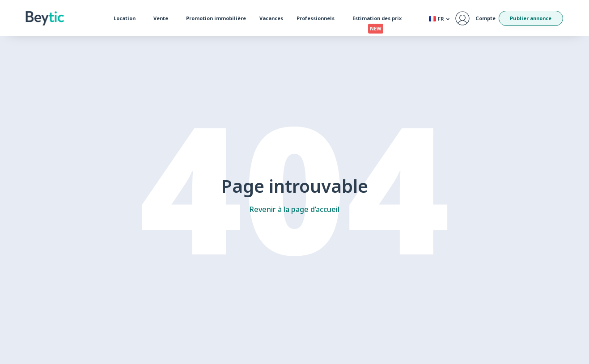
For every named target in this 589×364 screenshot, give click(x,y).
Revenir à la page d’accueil (294, 209)
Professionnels (318, 18)
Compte (485, 18)
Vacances (271, 18)
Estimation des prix (379, 20)
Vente (163, 18)
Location (127, 18)
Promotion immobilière (216, 18)
